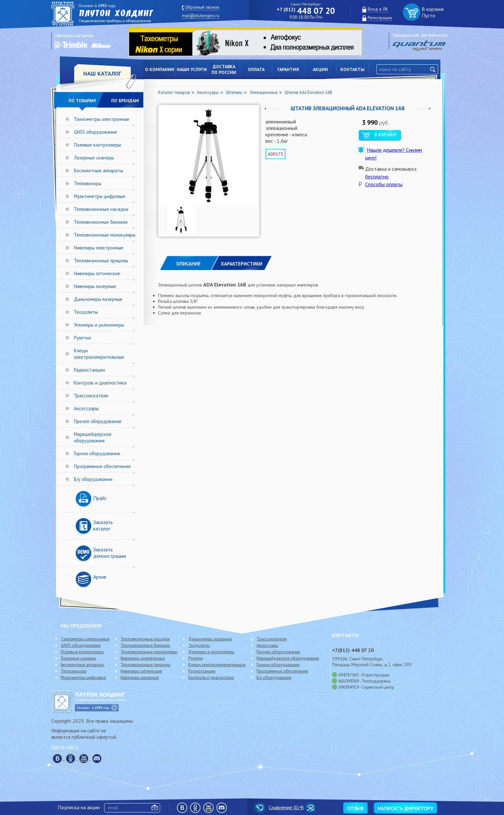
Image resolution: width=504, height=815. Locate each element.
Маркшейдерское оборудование (93, 437)
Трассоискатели (91, 396)
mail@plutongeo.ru (201, 15)
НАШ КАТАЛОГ (102, 73)
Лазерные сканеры (94, 158)
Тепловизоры (88, 183)
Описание (188, 264)
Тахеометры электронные (102, 119)
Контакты (352, 69)
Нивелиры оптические (97, 273)
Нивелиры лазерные (95, 286)
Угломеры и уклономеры (99, 325)
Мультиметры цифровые (100, 196)
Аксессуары (86, 408)
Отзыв (355, 808)
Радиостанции (89, 370)
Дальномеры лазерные (98, 299)
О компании (160, 69)
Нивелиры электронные (99, 248)
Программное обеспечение (102, 466)
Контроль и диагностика (100, 383)
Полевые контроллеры (97, 145)
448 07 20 (306, 11)
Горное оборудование (97, 453)
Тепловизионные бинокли (101, 222)
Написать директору (405, 808)
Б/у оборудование (93, 479)
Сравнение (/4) (279, 807)
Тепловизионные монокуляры (105, 235)
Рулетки (82, 338)
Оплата (256, 69)
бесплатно (377, 177)
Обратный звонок (202, 7)
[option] (250, 42)
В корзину (385, 135)
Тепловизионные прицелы (101, 261)
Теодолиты (86, 312)
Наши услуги (192, 69)
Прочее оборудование (98, 421)
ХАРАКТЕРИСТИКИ (242, 264)
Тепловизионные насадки (101, 209)
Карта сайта (65, 747)
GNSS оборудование (95, 132)
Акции (320, 69)
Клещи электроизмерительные (99, 354)
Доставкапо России (224, 69)
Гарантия (288, 69)
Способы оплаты (384, 184)
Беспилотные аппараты (99, 171)
